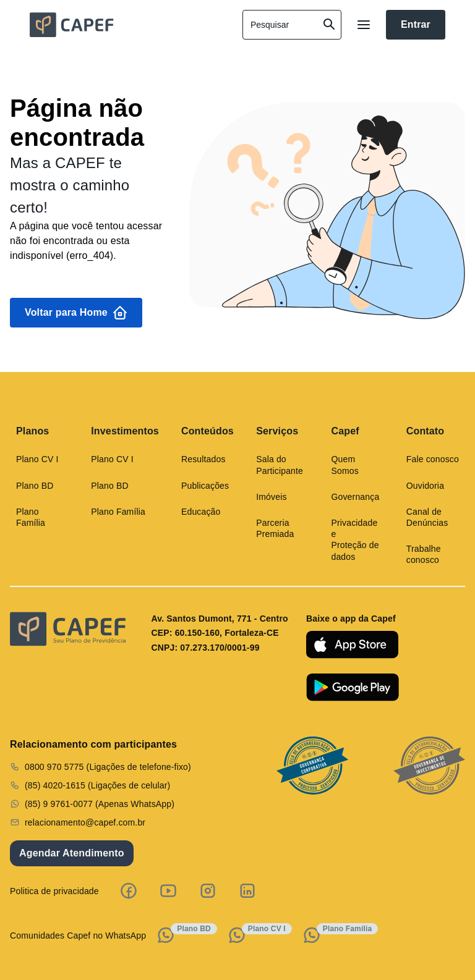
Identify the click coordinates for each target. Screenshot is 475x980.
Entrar (416, 24)
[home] (126, 25)
